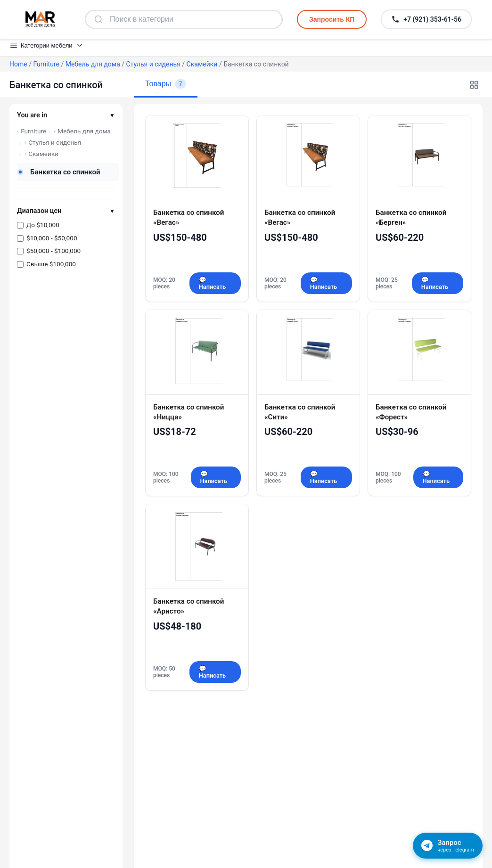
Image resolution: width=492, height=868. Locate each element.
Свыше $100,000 (51, 264)
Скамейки (202, 64)
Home (18, 64)
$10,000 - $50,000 (52, 238)
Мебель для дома (93, 64)
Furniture (46, 64)
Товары (166, 84)
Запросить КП (332, 19)
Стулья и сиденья (153, 64)
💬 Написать (212, 283)
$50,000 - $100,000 (53, 251)
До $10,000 (43, 225)
